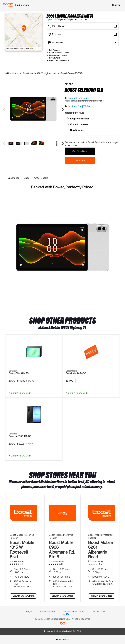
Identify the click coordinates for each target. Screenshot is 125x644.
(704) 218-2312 (22, 577)
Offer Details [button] (63, 640)
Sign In (116, 5)
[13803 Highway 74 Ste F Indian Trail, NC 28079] (83, 34)
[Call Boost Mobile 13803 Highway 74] (83, 26)
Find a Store (22, 5)
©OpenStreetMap (26, 48)
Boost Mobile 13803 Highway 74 (39, 73)
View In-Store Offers (23, 596)
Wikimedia (11, 48)
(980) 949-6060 (101, 577)
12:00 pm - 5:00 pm (22, 571)
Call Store (80, 161)
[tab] (14, 178)
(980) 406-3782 (62, 577)
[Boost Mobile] (8, 5)
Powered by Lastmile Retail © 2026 (63, 631)
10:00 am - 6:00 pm (61, 571)
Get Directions (80, 151)
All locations (12, 73)
